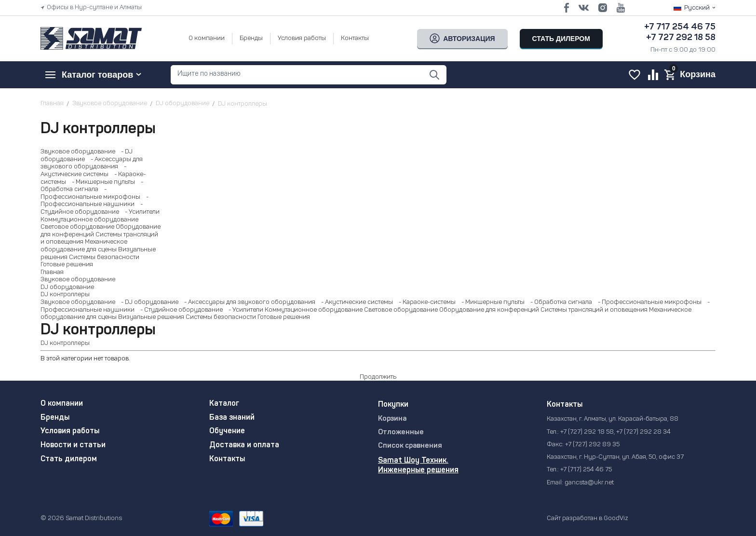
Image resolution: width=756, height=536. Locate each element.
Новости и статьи (73, 445)
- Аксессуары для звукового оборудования (248, 302)
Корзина (392, 419)
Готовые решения (67, 265)
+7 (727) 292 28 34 (643, 432)
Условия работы (302, 38)
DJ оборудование (67, 287)
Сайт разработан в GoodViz (587, 518)
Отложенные (401, 433)
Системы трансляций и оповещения (594, 310)
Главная (52, 272)
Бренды (251, 38)
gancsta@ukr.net (589, 483)
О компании (207, 38)
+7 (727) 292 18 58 (587, 432)
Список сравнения (410, 446)
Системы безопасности (104, 257)
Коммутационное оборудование (89, 220)
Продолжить (378, 377)
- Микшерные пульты (101, 182)
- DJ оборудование (148, 302)
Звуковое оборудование (78, 152)
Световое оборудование (77, 227)
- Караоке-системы (425, 302)
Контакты (355, 38)
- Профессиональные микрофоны (648, 302)
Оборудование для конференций (489, 310)
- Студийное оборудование (179, 310)
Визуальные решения (151, 317)
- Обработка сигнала (559, 302)
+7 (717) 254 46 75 (586, 470)
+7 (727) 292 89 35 (592, 445)
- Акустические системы (355, 302)
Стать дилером (69, 459)
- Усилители (140, 212)
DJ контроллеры (65, 295)
